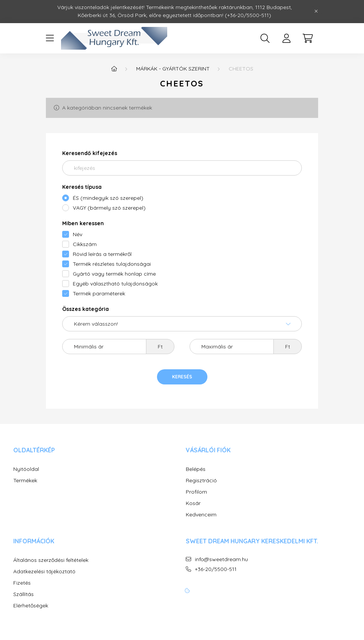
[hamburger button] (50, 38)
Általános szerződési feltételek (51, 560)
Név (78, 234)
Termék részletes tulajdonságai (112, 264)
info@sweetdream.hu (221, 559)
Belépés (196, 469)
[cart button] (308, 38)
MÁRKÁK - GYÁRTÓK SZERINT (173, 69)
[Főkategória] (114, 69)
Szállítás (24, 594)
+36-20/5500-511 (216, 569)
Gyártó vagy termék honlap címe (114, 274)
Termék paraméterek (99, 293)
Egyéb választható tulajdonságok (115, 284)
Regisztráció (201, 481)
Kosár (193, 503)
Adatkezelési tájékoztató (44, 572)
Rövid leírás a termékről (102, 254)
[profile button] (286, 38)
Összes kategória (86, 309)
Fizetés (22, 583)
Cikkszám (85, 244)
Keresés (182, 377)
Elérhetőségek (31, 606)
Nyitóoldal (26, 469)
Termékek (25, 481)
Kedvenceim (201, 515)
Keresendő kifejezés (90, 153)
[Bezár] (316, 11)
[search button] (265, 38)
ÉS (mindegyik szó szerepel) (108, 198)
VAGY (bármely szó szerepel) (109, 208)
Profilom (196, 492)
